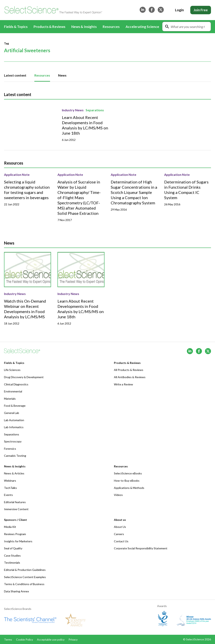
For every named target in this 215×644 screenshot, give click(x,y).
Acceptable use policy (51, 639)
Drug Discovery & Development (24, 377)
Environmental (13, 391)
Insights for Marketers (18, 541)
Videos (118, 495)
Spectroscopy (13, 441)
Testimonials (12, 563)
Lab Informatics (14, 427)
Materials (10, 399)
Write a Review (123, 384)
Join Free (201, 10)
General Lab (12, 413)
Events (8, 495)
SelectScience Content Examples (25, 577)
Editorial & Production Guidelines (25, 570)
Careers (119, 534)
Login (179, 10)
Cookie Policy (25, 639)
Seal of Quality (13, 548)
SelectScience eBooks (128, 473)
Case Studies (12, 555)
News (62, 75)
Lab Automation (14, 420)
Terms (8, 639)
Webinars (10, 481)
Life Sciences (12, 370)
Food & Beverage (15, 406)
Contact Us (121, 541)
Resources (42, 75)
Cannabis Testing (15, 456)
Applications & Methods (129, 488)
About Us (120, 527)
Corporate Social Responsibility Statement (141, 548)
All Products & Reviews (129, 370)
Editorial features (15, 502)
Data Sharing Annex (16, 591)
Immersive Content (16, 509)
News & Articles (14, 473)
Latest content (15, 75)
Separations (95, 110)
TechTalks (10, 488)
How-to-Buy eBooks (127, 481)
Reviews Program (15, 534)
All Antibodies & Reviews (130, 377)
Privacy (73, 639)
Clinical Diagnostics (16, 384)
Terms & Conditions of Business (24, 584)
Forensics (10, 449)
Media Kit (10, 527)
